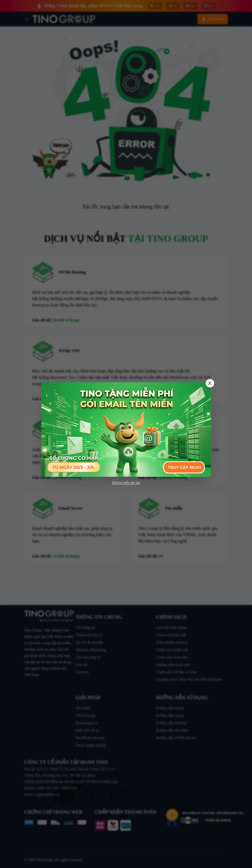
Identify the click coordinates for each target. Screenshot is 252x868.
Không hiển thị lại (126, 483)
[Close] (210, 383)
